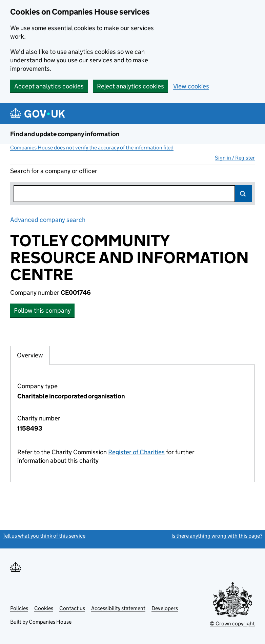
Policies (19, 608)
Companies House (50, 622)
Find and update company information (65, 134)
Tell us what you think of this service (44, 536)
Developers (165, 608)
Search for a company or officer (54, 171)
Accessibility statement (118, 608)
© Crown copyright (232, 624)
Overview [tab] (30, 355)
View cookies (191, 86)
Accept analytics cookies (49, 86)
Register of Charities (136, 452)
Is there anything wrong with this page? (217, 536)
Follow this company (42, 310)
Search (243, 194)
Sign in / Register (235, 158)
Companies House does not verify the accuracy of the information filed (92, 148)
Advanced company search (48, 220)
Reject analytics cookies (130, 86)
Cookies (44, 608)
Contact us (72, 608)
